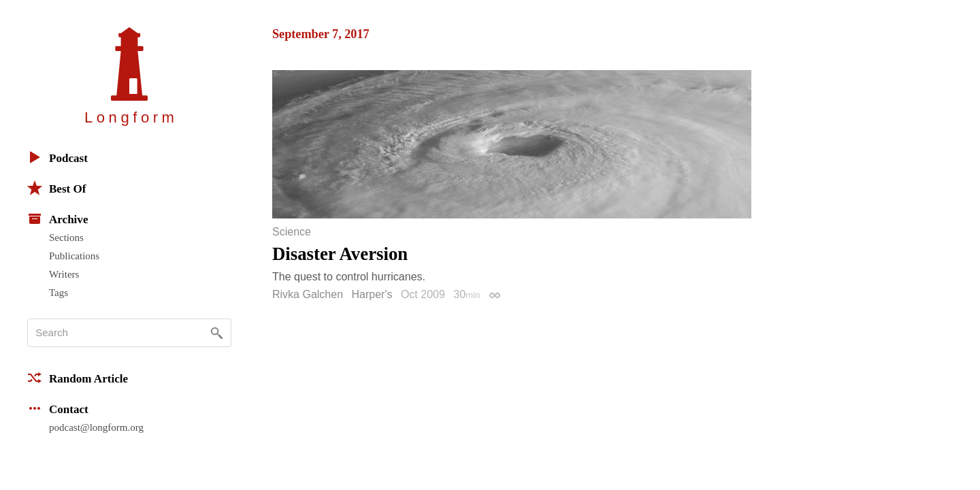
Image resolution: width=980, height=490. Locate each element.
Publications (74, 256)
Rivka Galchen (308, 294)
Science (292, 232)
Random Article (78, 378)
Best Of (56, 188)
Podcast (58, 157)
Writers (64, 274)
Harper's (372, 294)
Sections (66, 238)
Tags (59, 293)
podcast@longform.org (96, 427)
